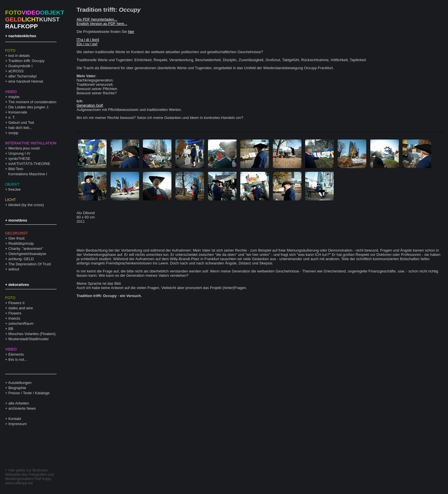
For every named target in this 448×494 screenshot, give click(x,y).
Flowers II (16, 303)
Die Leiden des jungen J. (29, 107)
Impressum (17, 424)
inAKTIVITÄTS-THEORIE (29, 164)
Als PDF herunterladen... (97, 19)
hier (131, 32)
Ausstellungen (20, 383)
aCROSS (16, 71)
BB (11, 329)
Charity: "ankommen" (26, 249)
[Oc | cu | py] (87, 44)
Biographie (17, 388)
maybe (14, 97)
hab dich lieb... (20, 128)
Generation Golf (90, 105)
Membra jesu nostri (24, 148)
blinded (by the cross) (26, 205)
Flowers (15, 313)
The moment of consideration (32, 102)
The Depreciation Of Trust (30, 264)
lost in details (19, 56)
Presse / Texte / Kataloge (29, 393)
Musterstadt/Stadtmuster (29, 339)
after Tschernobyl (22, 76)
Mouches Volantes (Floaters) (32, 334)
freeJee (14, 189)
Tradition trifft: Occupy (26, 61)
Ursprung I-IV (19, 153)
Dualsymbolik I (20, 66)
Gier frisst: (17, 238)
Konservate (18, 112)
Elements (16, 354)
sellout (14, 269)
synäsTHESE (19, 159)
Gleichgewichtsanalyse (27, 254)
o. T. (12, 117)
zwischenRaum (21, 323)
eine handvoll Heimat (26, 81)
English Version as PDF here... (102, 24)
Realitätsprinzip (21, 243)
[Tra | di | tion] (88, 40)
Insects (14, 318)
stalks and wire (21, 308)
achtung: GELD (21, 259)
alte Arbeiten (19, 403)
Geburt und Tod (21, 122)
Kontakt (15, 419)
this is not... (18, 359)
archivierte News (22, 408)
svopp (13, 133)
